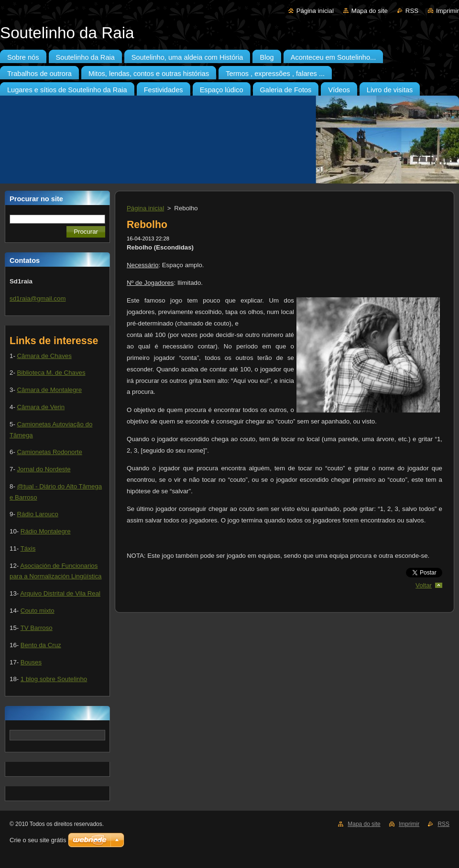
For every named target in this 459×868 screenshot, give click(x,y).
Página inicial (315, 11)
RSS (412, 11)
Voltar (424, 585)
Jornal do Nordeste (44, 469)
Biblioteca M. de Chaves (51, 373)
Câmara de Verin (41, 407)
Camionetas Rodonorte (49, 452)
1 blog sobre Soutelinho (54, 679)
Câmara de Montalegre (49, 390)
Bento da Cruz (41, 645)
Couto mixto (38, 611)
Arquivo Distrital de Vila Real (60, 593)
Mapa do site (370, 11)
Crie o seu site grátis (38, 840)
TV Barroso (37, 628)
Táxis (28, 548)
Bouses (31, 662)
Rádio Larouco (37, 514)
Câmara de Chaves (44, 356)
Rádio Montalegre (46, 531)
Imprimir (448, 11)
